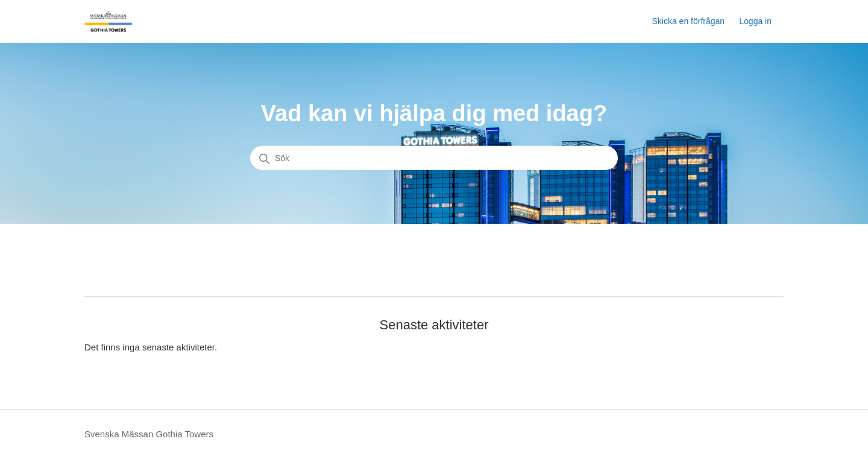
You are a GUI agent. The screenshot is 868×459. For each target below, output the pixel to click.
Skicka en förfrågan (688, 21)
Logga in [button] (755, 21)
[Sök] (434, 158)
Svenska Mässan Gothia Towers (149, 434)
